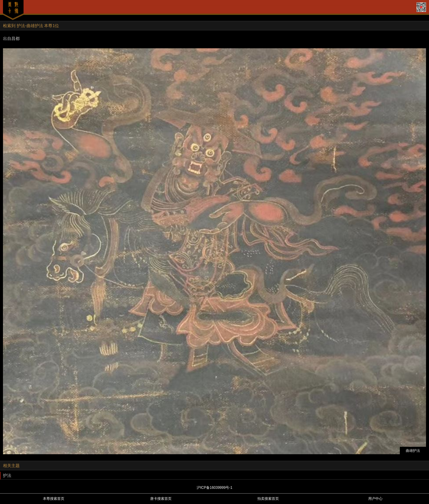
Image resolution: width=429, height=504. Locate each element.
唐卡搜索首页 (161, 499)
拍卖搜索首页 (268, 499)
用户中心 (375, 499)
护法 (7, 475)
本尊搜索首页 (54, 499)
